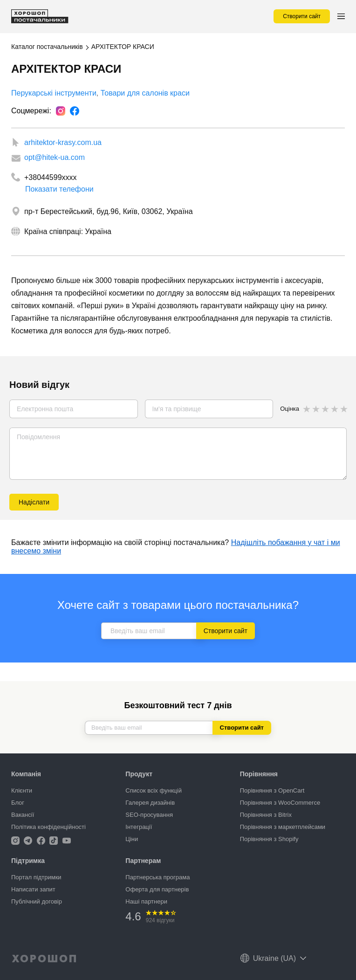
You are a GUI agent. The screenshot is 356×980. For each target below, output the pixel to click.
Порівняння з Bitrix (266, 815)
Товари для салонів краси (145, 93)
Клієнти (22, 790)
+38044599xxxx (51, 177)
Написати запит (33, 889)
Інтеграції (139, 827)
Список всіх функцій (154, 790)
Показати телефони (59, 186)
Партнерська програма (157, 877)
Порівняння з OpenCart (272, 790)
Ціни (132, 839)
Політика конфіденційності (48, 827)
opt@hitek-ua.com (55, 157)
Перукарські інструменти (54, 93)
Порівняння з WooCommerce (280, 803)
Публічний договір (37, 901)
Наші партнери (146, 901)
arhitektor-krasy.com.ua (63, 142)
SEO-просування (149, 815)
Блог (18, 803)
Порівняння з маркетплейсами (283, 827)
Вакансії (23, 815)
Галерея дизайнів (150, 803)
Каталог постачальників (47, 47)
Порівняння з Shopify (269, 839)
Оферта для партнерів (157, 889)
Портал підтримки (36, 877)
